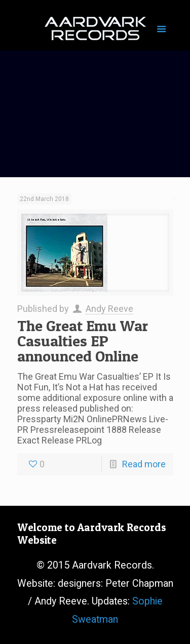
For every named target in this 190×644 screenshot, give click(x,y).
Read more (144, 464)
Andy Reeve (109, 309)
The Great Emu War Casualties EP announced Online (83, 341)
